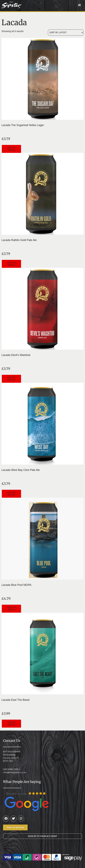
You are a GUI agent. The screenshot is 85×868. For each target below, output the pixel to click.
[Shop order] (66, 33)
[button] (79, 5)
